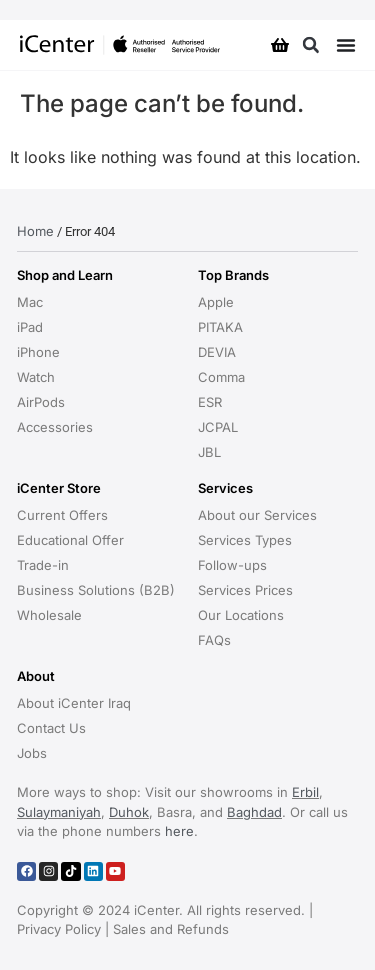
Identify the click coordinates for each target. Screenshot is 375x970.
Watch (36, 377)
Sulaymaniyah (59, 812)
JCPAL (218, 427)
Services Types (245, 540)
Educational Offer (70, 540)
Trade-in (43, 565)
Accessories (55, 427)
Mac (30, 302)
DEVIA (217, 352)
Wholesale (49, 615)
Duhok (129, 812)
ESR (210, 402)
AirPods (41, 402)
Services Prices (245, 590)
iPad (30, 327)
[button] (310, 45)
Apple (216, 302)
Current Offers (62, 515)
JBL (209, 452)
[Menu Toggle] (346, 45)
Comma (221, 377)
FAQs (214, 640)
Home (35, 231)
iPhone (38, 352)
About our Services (257, 515)
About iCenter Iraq (74, 703)
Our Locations (241, 615)
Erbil (305, 792)
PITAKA (220, 327)
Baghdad (254, 812)
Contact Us (51, 728)
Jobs (32, 753)
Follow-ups (232, 565)
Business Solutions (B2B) (96, 590)
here (179, 831)
